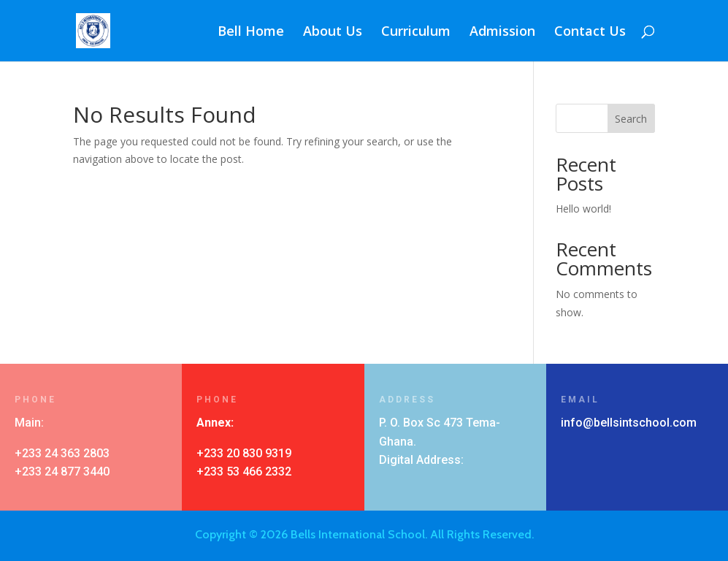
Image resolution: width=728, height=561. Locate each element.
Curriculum (416, 33)
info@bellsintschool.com (629, 423)
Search (631, 119)
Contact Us (590, 33)
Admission (502, 33)
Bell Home (251, 33)
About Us (333, 33)
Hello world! (583, 209)
